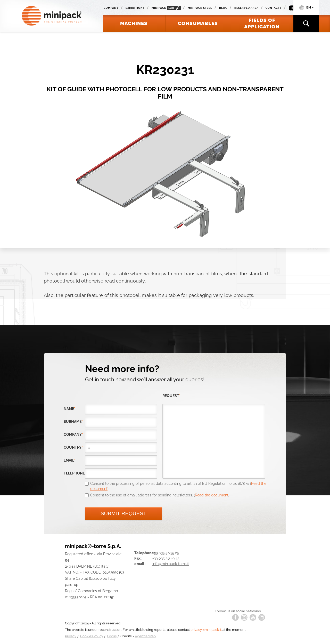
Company (111, 8)
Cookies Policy (92, 636)
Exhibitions (135, 8)
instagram (244, 617)
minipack (166, 8)
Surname (73, 422)
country (73, 447)
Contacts (274, 8)
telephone (74, 473)
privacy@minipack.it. (206, 630)
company (73, 434)
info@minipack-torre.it (171, 564)
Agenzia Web (145, 636)
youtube (253, 617)
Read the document (212, 495)
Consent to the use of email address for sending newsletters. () (160, 495)
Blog (223, 8)
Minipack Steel (200, 8)
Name (69, 409)
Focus (112, 636)
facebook (235, 617)
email (69, 460)
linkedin (262, 617)
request (171, 396)
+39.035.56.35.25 (166, 553)
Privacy (71, 636)
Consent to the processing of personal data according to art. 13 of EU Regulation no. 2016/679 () (178, 486)
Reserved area (246, 8)
